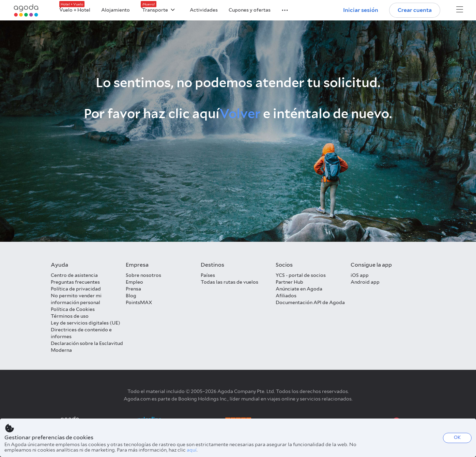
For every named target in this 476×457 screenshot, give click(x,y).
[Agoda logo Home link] (26, 10)
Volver (240, 114)
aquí (192, 450)
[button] (281, 10)
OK (457, 437)
